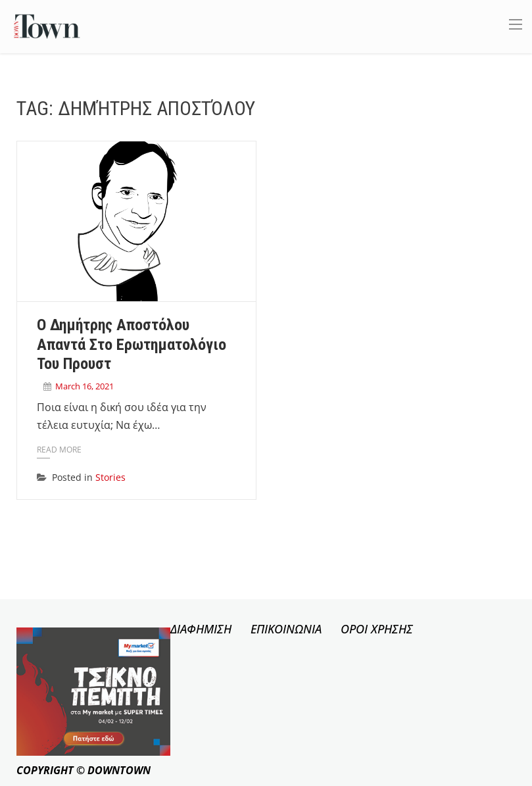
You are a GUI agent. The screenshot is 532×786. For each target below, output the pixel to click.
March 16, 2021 (85, 386)
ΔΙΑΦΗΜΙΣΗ (201, 629)
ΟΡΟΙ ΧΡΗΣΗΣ (377, 629)
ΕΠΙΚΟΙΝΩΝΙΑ (286, 629)
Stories (110, 477)
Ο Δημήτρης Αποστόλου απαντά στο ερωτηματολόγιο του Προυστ (132, 345)
